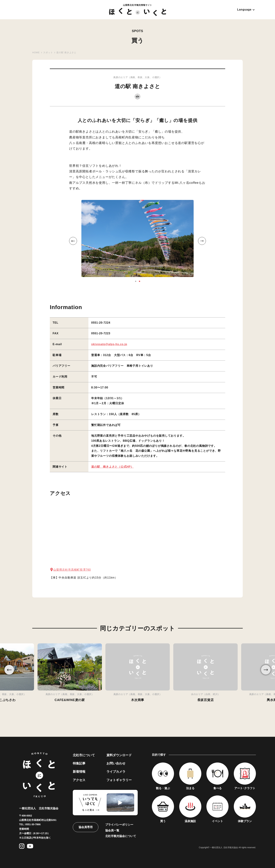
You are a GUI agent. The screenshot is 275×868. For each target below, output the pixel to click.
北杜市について (84, 755)
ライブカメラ (116, 772)
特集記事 (79, 763)
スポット (48, 52)
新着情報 (79, 772)
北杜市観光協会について (121, 836)
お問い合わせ (116, 763)
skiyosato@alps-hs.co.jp (109, 344)
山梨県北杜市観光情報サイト (138, 10)
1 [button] (136, 281)
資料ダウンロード (119, 755)
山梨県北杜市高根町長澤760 (72, 570)
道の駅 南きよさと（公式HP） (112, 467)
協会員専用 (86, 827)
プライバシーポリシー (119, 825)
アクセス (79, 780)
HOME (36, 52)
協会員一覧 (112, 830)
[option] (137, 238)
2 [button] (140, 281)
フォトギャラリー (119, 780)
